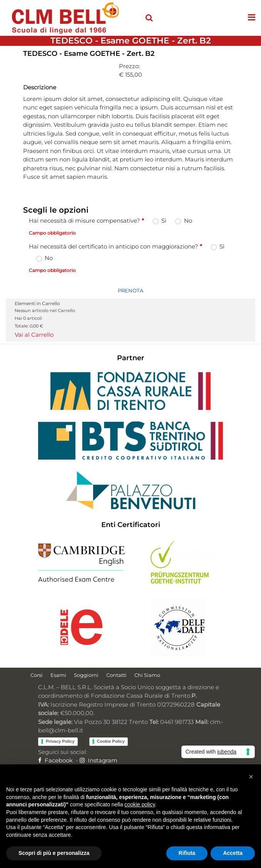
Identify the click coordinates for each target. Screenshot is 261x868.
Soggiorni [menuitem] (86, 675)
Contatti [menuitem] (116, 675)
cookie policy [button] (140, 804)
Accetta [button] (233, 853)
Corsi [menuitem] (37, 675)
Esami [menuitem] (58, 675)
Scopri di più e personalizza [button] (54, 853)
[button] (251, 777)
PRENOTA (130, 290)
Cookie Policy (111, 741)
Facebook (55, 760)
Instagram (99, 760)
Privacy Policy (60, 741)
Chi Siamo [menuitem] (147, 675)
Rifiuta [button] (187, 853)
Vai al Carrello (34, 335)
